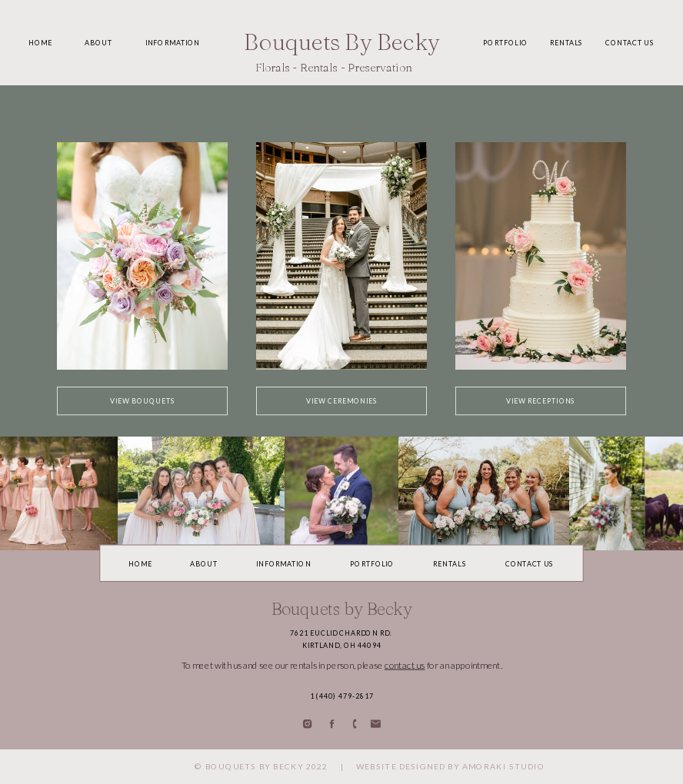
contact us (405, 665)
